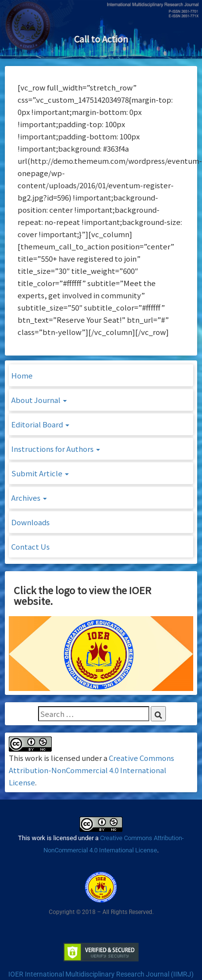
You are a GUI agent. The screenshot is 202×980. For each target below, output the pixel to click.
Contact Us (30, 546)
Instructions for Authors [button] (56, 449)
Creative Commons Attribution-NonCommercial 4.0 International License (91, 770)
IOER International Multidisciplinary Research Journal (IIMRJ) (101, 974)
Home (22, 375)
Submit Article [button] (40, 473)
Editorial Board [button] (40, 424)
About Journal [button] (39, 400)
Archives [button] (29, 498)
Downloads (30, 522)
